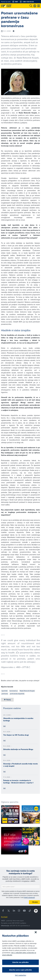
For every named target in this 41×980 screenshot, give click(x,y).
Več (4, 726)
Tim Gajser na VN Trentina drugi (16, 735)
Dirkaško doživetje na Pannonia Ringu (18, 749)
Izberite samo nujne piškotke (21, 970)
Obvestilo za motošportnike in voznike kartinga (18, 719)
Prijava (35, 902)
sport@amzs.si (25, 926)
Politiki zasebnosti (29, 897)
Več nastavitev (21, 975)
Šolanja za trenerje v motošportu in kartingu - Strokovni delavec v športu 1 (18, 782)
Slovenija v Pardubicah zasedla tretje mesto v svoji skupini (20, 765)
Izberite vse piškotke (20, 962)
